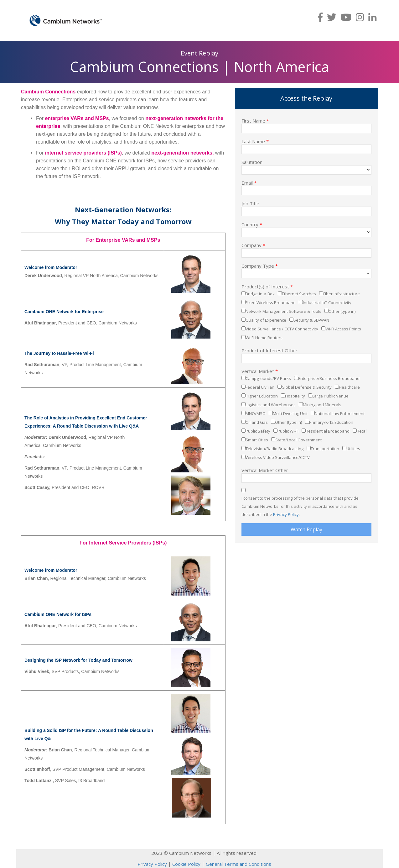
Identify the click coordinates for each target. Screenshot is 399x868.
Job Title (250, 203)
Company (253, 245)
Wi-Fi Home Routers (264, 338)
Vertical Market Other (265, 470)
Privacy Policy (286, 514)
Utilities (353, 449)
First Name (255, 120)
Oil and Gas (257, 422)
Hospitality (295, 396)
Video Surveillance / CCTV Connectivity (282, 329)
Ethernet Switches (299, 294)
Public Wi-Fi (288, 431)
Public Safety (258, 431)
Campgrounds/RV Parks (268, 378)
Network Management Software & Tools (283, 311)
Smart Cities (257, 440)
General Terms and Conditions (238, 864)
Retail (362, 431)
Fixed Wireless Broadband (271, 302)
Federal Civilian (260, 387)
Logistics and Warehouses (271, 405)
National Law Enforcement (340, 413)
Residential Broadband (328, 431)
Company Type (260, 266)
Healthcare (349, 387)
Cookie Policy (186, 864)
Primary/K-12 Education (331, 422)
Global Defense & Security (307, 387)
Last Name (255, 141)
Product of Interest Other (269, 350)
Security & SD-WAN (311, 320)
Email (249, 182)
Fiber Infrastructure (342, 294)
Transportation (325, 449)
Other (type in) (342, 311)
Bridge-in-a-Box (260, 294)
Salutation (252, 162)
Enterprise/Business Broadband (329, 378)
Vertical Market (260, 371)
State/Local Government (298, 440)
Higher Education (262, 396)
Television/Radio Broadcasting (275, 449)
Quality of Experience (266, 320)
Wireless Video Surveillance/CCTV (278, 457)
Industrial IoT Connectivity (327, 302)
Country (252, 224)
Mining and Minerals (322, 405)
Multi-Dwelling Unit (290, 413)
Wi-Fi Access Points (343, 329)
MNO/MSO (256, 413)
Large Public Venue (330, 396)
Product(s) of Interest (267, 286)
